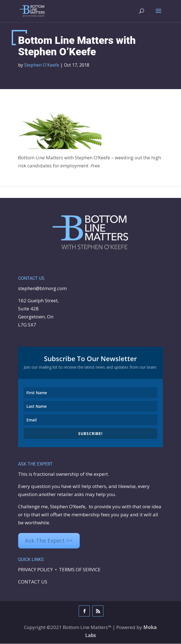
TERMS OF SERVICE (80, 570)
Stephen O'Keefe (42, 65)
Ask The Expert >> (49, 541)
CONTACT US (33, 582)
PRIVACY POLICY (35, 570)
